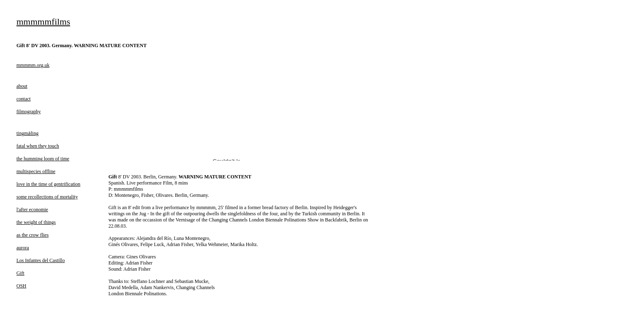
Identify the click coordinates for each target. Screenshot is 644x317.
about (22, 86)
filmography (29, 112)
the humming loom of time (43, 159)
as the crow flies (32, 235)
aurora (23, 248)
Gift (20, 273)
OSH (21, 286)
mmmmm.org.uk (33, 65)
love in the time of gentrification (48, 184)
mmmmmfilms (43, 22)
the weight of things (36, 222)
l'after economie (32, 210)
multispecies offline (36, 171)
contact (24, 99)
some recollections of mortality (47, 197)
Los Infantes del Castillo (41, 260)
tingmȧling (28, 133)
